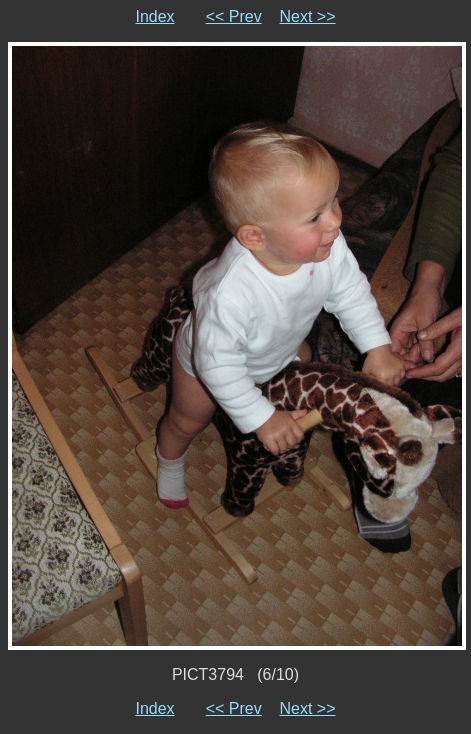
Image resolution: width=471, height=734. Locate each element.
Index (154, 16)
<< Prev (234, 16)
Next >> (308, 16)
